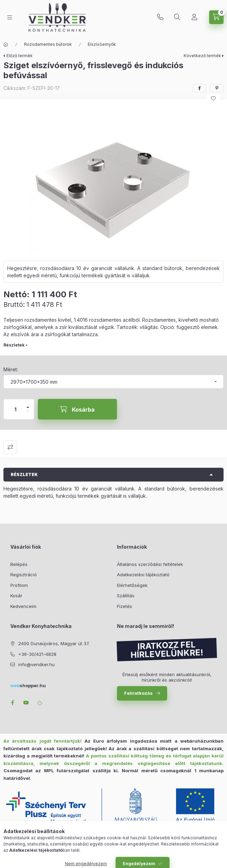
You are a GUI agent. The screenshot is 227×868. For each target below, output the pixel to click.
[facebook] (199, 88)
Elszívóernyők (102, 44)
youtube (26, 703)
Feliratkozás (138, 693)
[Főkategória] (6, 44)
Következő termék (202, 56)
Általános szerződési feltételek (150, 564)
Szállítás (126, 596)
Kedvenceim (23, 606)
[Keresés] (177, 17)
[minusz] (28, 414)
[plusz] (28, 404)
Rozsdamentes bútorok (48, 44)
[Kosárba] (77, 409)
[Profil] (194, 17)
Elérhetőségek (132, 585)
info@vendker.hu (36, 664)
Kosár (16, 596)
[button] (113, 178)
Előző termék (20, 56)
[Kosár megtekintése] (216, 17)
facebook (12, 703)
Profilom (19, 585)
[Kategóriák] (10, 17)
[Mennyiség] (15, 409)
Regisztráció (24, 575)
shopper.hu (28, 685)
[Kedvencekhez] (213, 99)
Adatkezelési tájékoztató (143, 575)
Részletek (14, 345)
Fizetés (125, 606)
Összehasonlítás (10, 447)
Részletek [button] (24, 474)
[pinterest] (217, 88)
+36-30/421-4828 (160, 17)
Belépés (19, 564)
